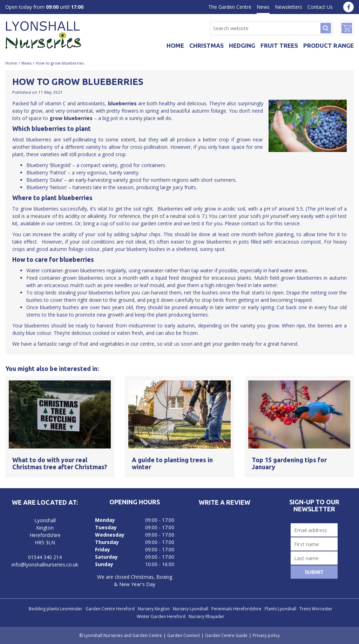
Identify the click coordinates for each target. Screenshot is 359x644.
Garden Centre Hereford (110, 609)
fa (348, 7)
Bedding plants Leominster (56, 609)
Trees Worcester (316, 609)
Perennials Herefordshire (236, 609)
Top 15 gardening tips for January (289, 463)
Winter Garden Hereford (161, 616)
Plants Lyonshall (280, 609)
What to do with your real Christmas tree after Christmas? (60, 463)
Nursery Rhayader (206, 616)
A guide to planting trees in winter (172, 463)
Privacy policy (266, 635)
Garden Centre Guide (226, 635)
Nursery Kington (154, 609)
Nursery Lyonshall (191, 609)
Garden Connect (184, 635)
